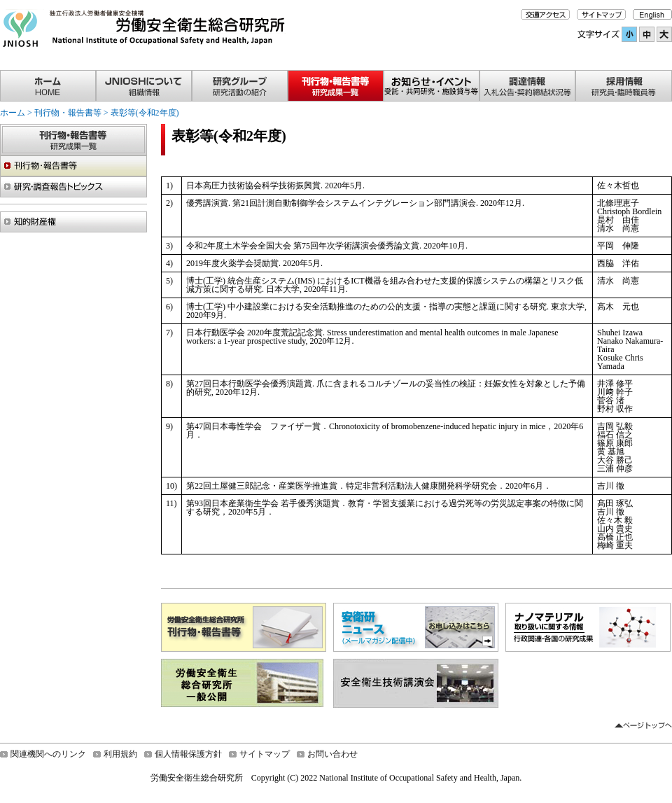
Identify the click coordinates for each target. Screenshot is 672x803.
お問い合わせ (332, 754)
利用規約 (120, 754)
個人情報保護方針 (188, 754)
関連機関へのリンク (48, 754)
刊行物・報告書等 (68, 113)
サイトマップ (265, 754)
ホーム (13, 113)
